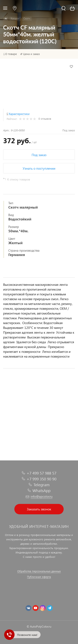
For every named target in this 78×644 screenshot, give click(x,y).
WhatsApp (41, 490)
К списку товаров (19, 179)
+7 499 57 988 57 (41, 473)
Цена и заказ (31, 54)
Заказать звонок (39, 509)
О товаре (11, 54)
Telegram (41, 485)
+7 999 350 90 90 (41, 479)
